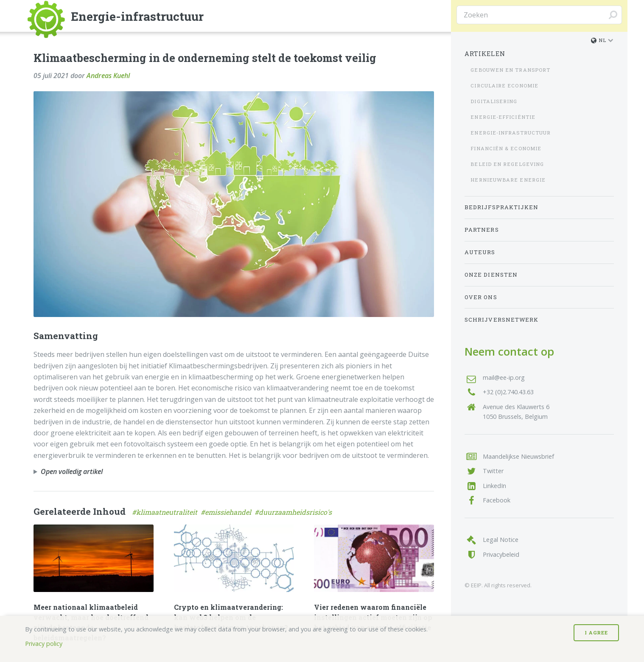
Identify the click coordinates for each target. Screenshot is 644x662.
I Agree (596, 633)
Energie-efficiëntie (503, 117)
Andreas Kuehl (108, 76)
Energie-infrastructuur (511, 133)
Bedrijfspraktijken (501, 207)
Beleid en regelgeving (507, 164)
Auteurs (480, 252)
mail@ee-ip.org (504, 377)
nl (599, 40)
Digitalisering (494, 101)
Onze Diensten (491, 275)
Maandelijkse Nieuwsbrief (518, 456)
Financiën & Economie (506, 148)
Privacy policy (44, 644)
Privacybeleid (501, 554)
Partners (482, 230)
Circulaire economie (504, 86)
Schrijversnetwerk (501, 320)
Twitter (493, 471)
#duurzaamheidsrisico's (294, 512)
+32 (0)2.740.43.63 (508, 392)
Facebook (497, 500)
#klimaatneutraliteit (166, 512)
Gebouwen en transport (510, 70)
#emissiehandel (228, 512)
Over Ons (481, 297)
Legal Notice (501, 540)
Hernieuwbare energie (508, 180)
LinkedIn (494, 486)
